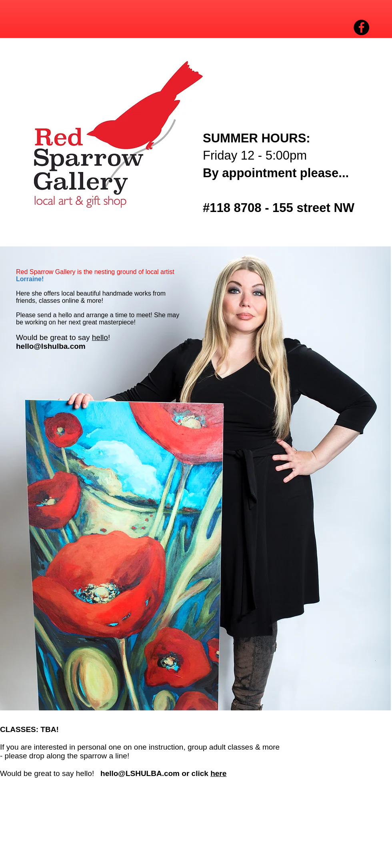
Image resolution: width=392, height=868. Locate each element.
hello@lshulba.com (51, 346)
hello (100, 337)
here (218, 773)
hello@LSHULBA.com (140, 773)
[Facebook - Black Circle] (361, 27)
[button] (105, 134)
